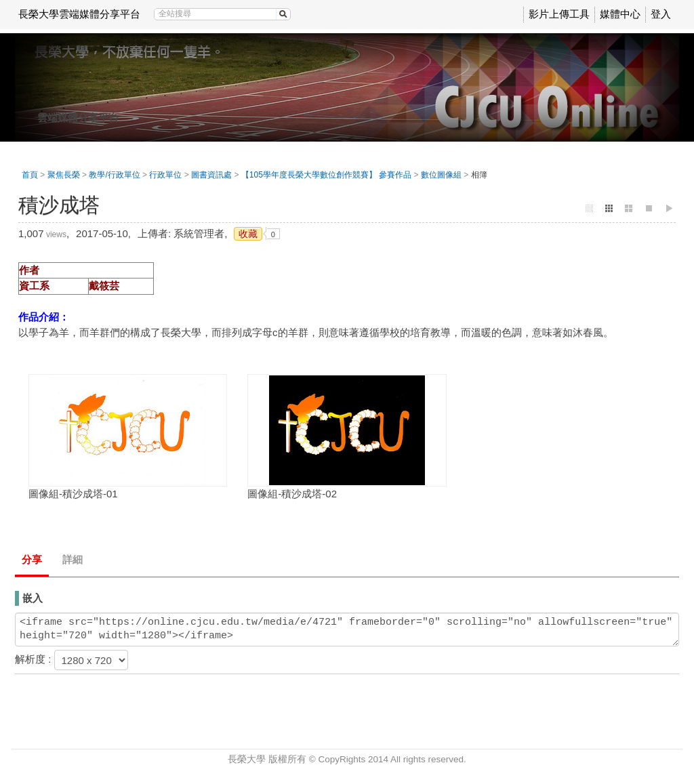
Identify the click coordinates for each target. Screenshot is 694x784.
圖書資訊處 (211, 175)
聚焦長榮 (64, 175)
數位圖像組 (441, 175)
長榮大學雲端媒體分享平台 (79, 14)
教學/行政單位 (114, 175)
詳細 (73, 559)
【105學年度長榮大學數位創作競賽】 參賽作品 (326, 175)
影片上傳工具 (559, 14)
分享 (32, 559)
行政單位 (165, 175)
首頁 (30, 175)
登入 (661, 14)
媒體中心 (620, 14)
